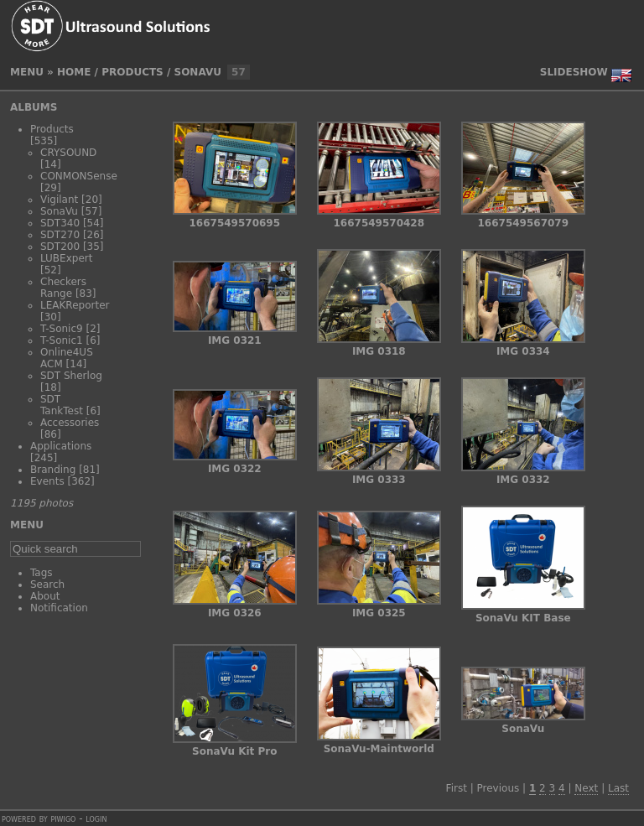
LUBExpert (66, 258)
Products (132, 72)
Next (586, 788)
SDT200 (60, 247)
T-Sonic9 (62, 329)
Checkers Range (63, 288)
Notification (59, 608)
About (45, 596)
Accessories (70, 423)
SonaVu (198, 72)
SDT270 (60, 235)
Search (47, 584)
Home (74, 72)
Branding (53, 470)
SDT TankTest (62, 405)
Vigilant (59, 200)
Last (618, 788)
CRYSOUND (68, 153)
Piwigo (63, 818)
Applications (61, 446)
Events (47, 481)
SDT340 (60, 223)
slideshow (574, 72)
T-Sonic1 (62, 340)
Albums (34, 107)
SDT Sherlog (71, 376)
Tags (42, 573)
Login (96, 818)
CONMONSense (79, 176)
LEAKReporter (75, 305)
